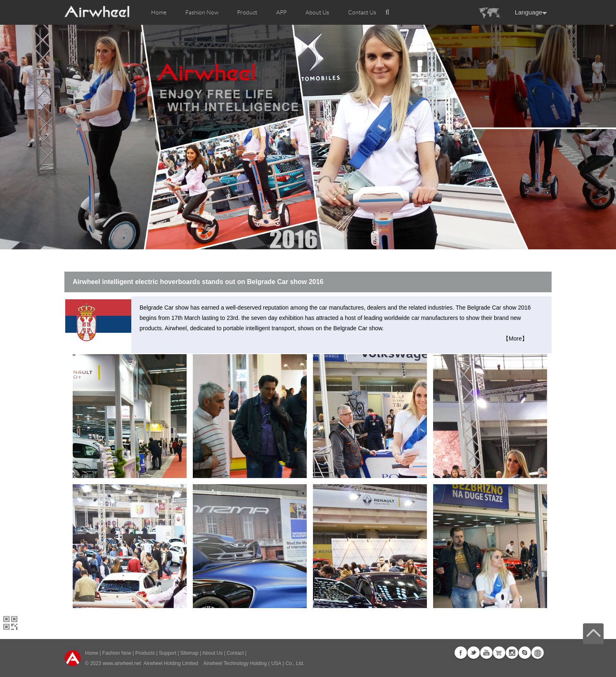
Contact (235, 653)
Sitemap (190, 653)
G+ (499, 653)
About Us (212, 653)
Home (159, 12)
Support (168, 653)
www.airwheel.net (122, 663)
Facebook (461, 653)
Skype (525, 653)
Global (538, 653)
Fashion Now (117, 653)
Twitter (474, 653)
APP (281, 12)
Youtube (486, 653)
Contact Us (362, 12)
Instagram (512, 653)
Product (247, 12)
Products (145, 653)
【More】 (515, 338)
